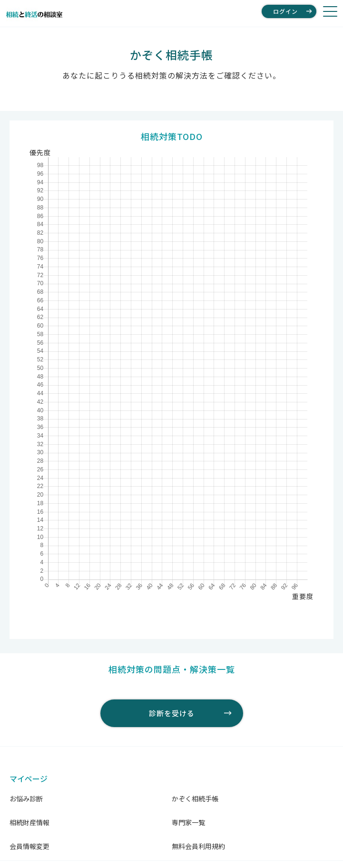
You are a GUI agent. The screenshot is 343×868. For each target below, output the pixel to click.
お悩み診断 (26, 798)
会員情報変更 (29, 846)
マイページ (29, 778)
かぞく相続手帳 (195, 798)
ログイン (285, 11)
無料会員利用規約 (198, 846)
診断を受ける (172, 713)
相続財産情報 (29, 822)
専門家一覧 (188, 822)
